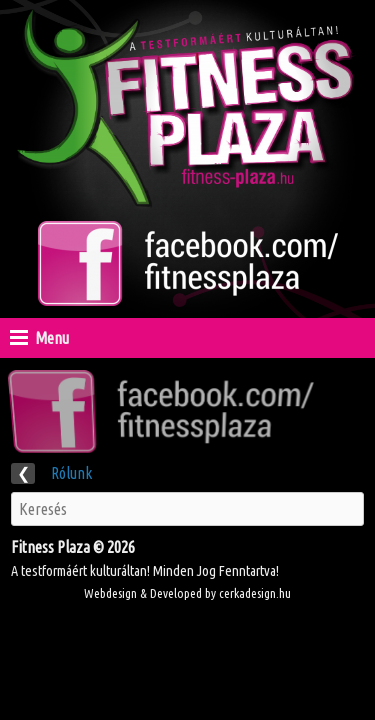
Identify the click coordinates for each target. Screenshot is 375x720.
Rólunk (51, 473)
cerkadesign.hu (255, 593)
